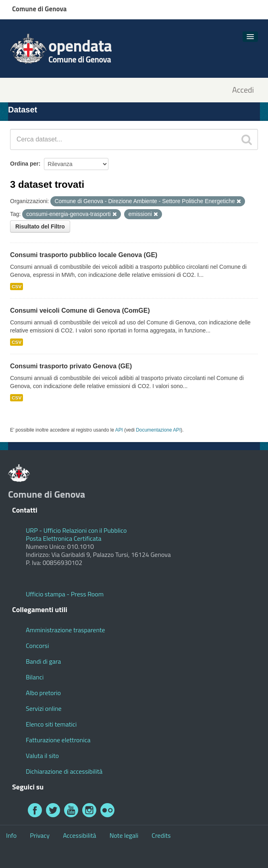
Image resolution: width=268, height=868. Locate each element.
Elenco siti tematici (51, 724)
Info (11, 835)
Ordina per (24, 164)
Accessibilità (79, 835)
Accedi (243, 90)
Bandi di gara (43, 661)
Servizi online (44, 708)
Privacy (40, 835)
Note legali (124, 835)
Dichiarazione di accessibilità (64, 771)
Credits (161, 835)
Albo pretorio (43, 693)
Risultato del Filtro (40, 226)
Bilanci (35, 677)
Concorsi (37, 646)
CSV (17, 287)
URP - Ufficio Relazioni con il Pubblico (76, 530)
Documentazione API (158, 430)
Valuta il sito (42, 756)
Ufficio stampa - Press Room (65, 594)
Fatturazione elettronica (58, 740)
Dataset (23, 110)
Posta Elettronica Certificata (63, 538)
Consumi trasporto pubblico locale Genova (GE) (84, 255)
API (119, 430)
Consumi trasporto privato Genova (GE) (71, 366)
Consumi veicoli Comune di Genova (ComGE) (80, 310)
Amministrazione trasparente (65, 630)
